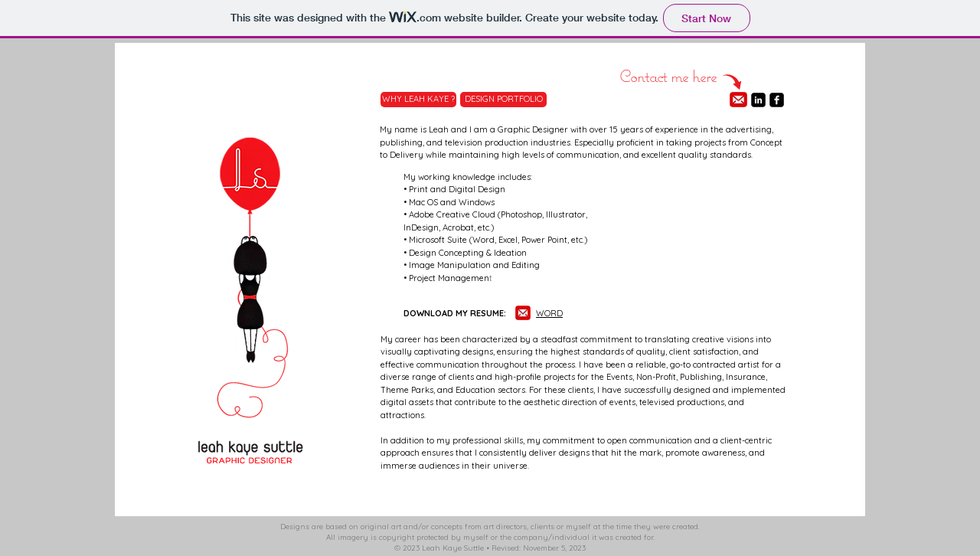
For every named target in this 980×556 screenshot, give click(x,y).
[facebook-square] (777, 100)
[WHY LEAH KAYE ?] (418, 100)
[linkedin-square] (758, 100)
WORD (549, 313)
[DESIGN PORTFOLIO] (503, 100)
